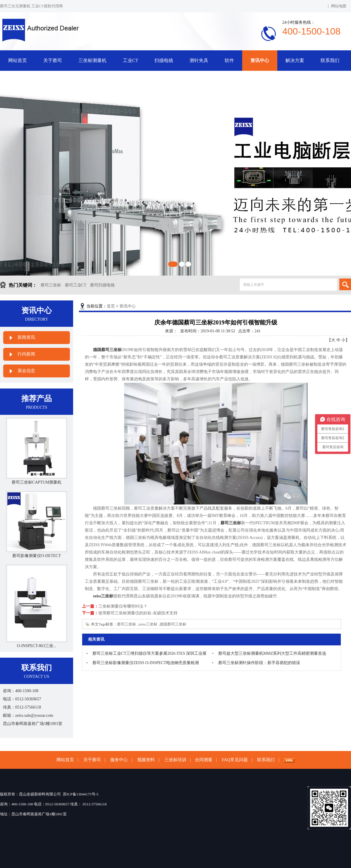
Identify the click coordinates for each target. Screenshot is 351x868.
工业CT (130, 60)
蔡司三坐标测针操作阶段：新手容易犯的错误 (259, 663)
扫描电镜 (164, 60)
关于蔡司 (53, 60)
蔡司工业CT (76, 285)
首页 (111, 306)
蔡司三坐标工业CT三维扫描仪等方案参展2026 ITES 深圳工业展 (149, 653)
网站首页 (18, 60)
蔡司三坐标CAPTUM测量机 (37, 482)
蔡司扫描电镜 (102, 285)
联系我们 (330, 60)
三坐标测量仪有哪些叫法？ (123, 606)
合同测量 (204, 760)
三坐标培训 (175, 760)
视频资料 (146, 760)
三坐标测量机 (92, 60)
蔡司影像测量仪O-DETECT (37, 556)
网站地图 (339, 6)
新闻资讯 (26, 337)
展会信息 (26, 371)
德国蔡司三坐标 (173, 624)
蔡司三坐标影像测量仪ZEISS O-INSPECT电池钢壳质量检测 (146, 663)
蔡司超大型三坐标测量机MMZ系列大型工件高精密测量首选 (272, 653)
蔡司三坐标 (51, 285)
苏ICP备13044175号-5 (81, 794)
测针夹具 (199, 60)
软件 (229, 60)
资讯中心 (260, 60)
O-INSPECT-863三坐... (37, 646)
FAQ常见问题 (235, 760)
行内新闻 (26, 354)
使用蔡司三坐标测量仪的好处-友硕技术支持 (138, 613)
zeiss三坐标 (148, 624)
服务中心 (119, 760)
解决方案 (295, 60)
